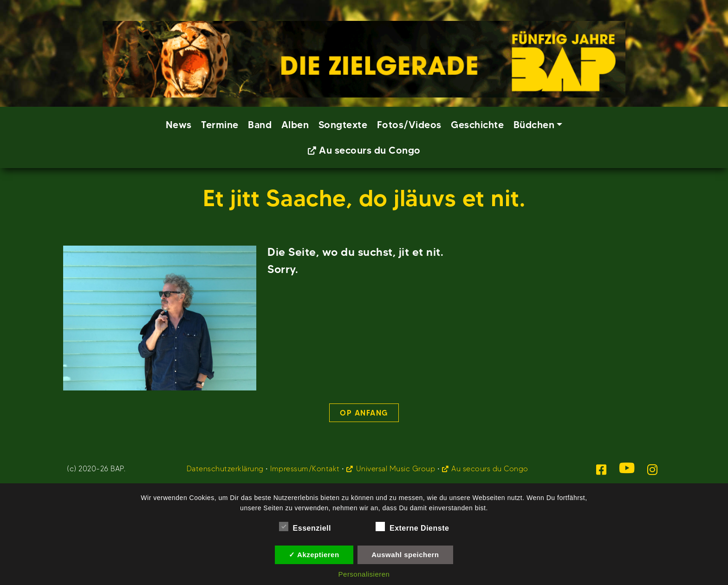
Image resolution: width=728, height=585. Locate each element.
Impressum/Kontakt (305, 469)
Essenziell (305, 526)
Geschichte (477, 125)
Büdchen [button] (534, 125)
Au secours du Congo (370, 150)
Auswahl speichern (405, 555)
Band (260, 125)
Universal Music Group (396, 469)
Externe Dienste (412, 526)
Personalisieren (364, 574)
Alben (295, 125)
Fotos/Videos (409, 125)
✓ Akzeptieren (314, 555)
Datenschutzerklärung (225, 469)
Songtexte (343, 125)
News (179, 125)
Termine (220, 125)
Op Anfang (364, 413)
